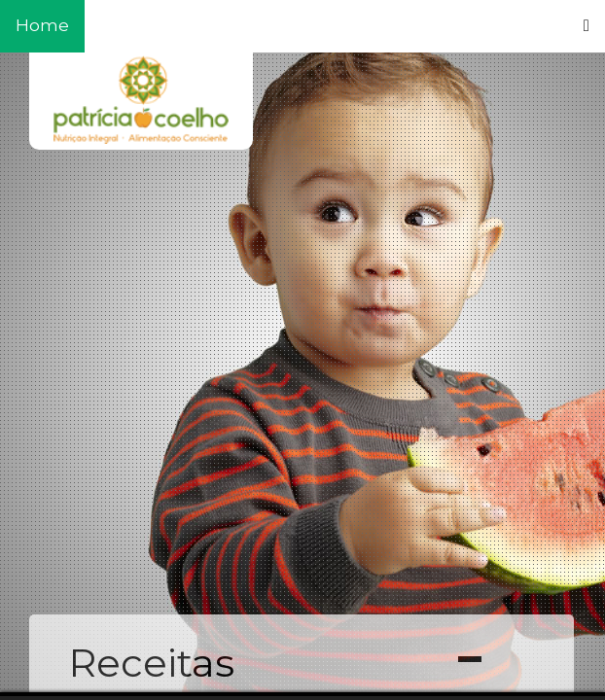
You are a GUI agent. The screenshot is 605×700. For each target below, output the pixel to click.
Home (42, 25)
